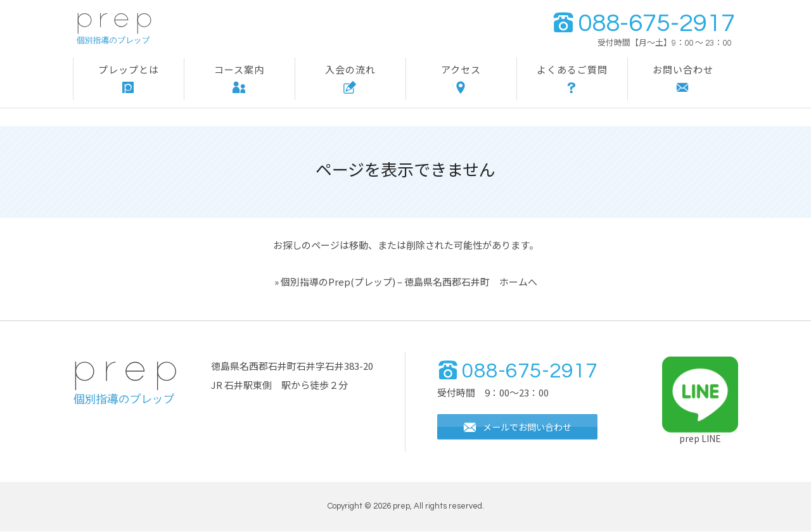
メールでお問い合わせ (522, 429)
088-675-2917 (643, 23)
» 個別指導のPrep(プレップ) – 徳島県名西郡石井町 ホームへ (406, 282)
